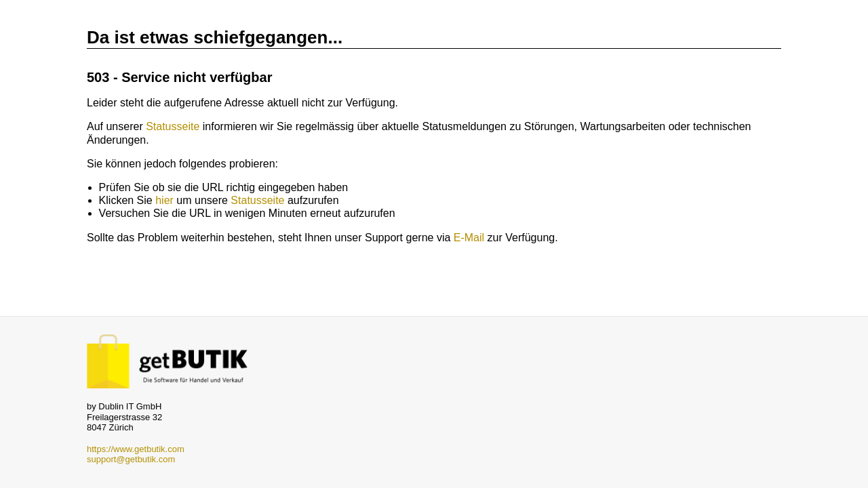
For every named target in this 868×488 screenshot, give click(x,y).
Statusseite (173, 126)
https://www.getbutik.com (136, 449)
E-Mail (469, 238)
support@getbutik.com (131, 459)
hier (164, 200)
